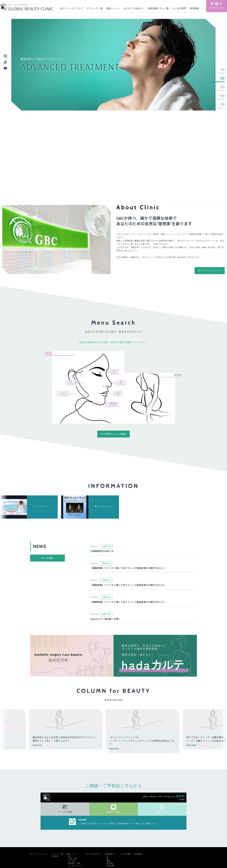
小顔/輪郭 (113, 404)
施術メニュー (113, 8)
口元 (118, 394)
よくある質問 (179, 8)
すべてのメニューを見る (113, 434)
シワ (63, 394)
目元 (114, 372)
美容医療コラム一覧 (158, 8)
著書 (108, 861)
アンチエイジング (75, 866)
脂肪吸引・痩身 (74, 863)
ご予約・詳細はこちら (159, 177)
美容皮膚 (110, 866)
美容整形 (110, 863)
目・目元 (72, 861)
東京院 (55, 856)
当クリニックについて (72, 8)
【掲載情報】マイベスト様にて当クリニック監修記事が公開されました (127, 568)
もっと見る (47, 558)
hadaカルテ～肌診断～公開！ (106, 619)
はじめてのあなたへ (134, 8)
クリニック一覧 (95, 8)
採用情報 (194, 8)
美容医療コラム (111, 854)
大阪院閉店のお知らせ (102, 551)
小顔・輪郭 (73, 859)
